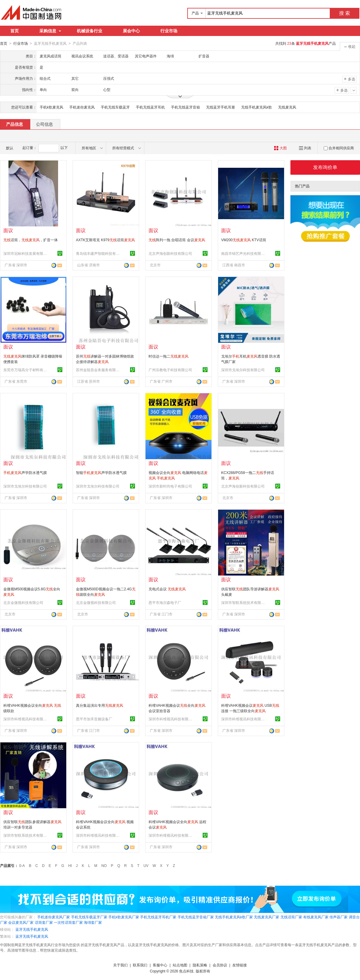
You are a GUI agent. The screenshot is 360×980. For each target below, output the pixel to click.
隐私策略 (200, 965)
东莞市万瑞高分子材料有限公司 (26, 370)
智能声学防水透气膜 (101, 472)
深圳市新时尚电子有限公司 (170, 486)
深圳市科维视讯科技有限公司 (26, 719)
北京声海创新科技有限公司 (170, 253)
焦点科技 (186, 971)
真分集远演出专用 (100, 705)
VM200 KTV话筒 (244, 240)
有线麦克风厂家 (316, 917)
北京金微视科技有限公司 (23, 602)
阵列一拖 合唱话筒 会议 (177, 240)
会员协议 (220, 965)
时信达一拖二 (169, 356)
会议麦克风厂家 (21, 922)
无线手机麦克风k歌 (257, 107)
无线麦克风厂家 (267, 917)
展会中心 (131, 31)
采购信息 (50, 31)
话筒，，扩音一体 (31, 240)
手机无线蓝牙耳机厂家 (158, 917)
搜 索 (345, 13)
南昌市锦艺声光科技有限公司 (244, 253)
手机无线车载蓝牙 (115, 107)
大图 (280, 148)
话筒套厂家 (44, 922)
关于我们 (120, 965)
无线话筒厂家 (291, 917)
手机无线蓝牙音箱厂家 (196, 917)
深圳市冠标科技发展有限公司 (26, 253)
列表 (305, 148)
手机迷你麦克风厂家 (54, 917)
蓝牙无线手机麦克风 (32, 929)
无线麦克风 (287, 107)
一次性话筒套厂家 (68, 922)
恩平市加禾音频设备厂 (94, 719)
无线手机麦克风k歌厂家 (234, 917)
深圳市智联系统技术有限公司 (244, 602)
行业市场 (169, 31)
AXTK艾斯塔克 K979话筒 (105, 240)
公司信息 (44, 124)
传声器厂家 (339, 917)
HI (70, 865)
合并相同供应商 (339, 148)
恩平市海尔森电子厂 (165, 602)
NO (104, 865)
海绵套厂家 (93, 922)
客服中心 (160, 965)
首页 (15, 31)
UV (146, 865)
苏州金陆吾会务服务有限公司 (99, 370)
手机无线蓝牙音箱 (185, 107)
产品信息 (15, 124)
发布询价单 (325, 167)
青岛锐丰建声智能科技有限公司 (99, 253)
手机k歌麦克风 (51, 107)
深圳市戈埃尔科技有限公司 (243, 370)
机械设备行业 (90, 31)
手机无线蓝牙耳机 (150, 107)
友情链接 (240, 965)
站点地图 (180, 965)
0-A (22, 865)
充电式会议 (167, 589)
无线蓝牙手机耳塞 (221, 107)
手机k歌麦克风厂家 (124, 917)
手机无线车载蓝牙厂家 (89, 917)
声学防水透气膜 (25, 472)
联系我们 (140, 965)
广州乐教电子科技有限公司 (170, 370)
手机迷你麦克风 (82, 107)
